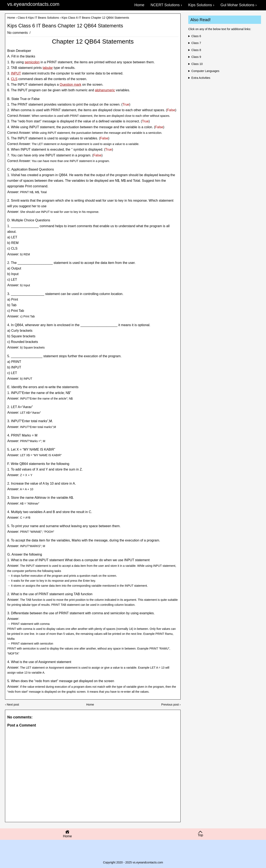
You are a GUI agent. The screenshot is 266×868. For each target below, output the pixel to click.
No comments (18, 33)
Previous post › (171, 705)
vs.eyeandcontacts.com (33, 4)
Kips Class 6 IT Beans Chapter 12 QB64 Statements (65, 26)
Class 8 (196, 50)
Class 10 (197, 64)
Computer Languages (205, 71)
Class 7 (196, 43)
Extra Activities (201, 78)
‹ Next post (12, 705)
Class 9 (196, 57)
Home (11, 18)
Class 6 (196, 36)
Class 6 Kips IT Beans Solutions (38, 18)
